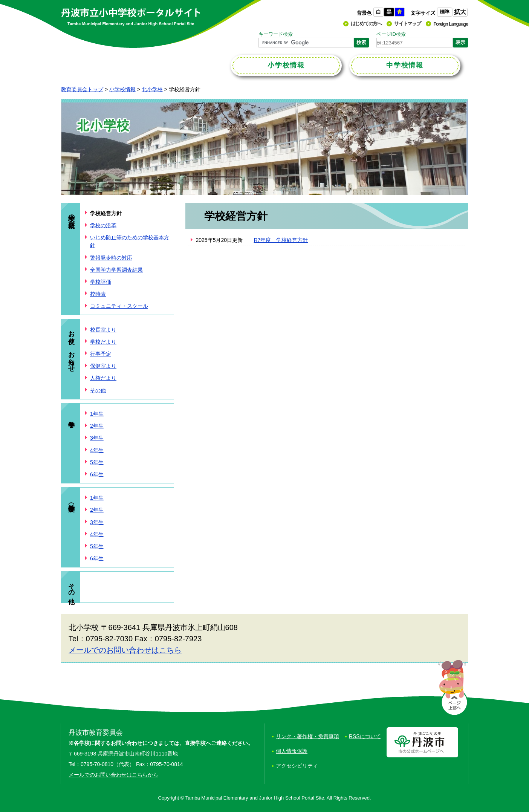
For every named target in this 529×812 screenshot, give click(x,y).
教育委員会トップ (82, 89)
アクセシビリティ (297, 766)
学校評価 (101, 282)
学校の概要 (71, 214)
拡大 (460, 12)
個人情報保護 (292, 751)
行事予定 (101, 354)
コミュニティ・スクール (119, 306)
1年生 (97, 414)
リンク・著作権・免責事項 (307, 736)
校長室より (103, 330)
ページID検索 (391, 34)
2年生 (97, 426)
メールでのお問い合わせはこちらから (113, 775)
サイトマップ (407, 24)
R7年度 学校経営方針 (281, 240)
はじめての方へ (366, 24)
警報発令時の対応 (111, 258)
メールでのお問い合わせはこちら (125, 650)
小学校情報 (122, 89)
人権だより (103, 378)
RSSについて (365, 736)
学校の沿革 (103, 225)
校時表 (98, 294)
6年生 (97, 474)
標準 (445, 12)
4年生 (97, 450)
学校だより (103, 342)
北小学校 (152, 89)
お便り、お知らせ (71, 347)
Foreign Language (451, 24)
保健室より (103, 366)
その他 (98, 390)
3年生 (97, 438)
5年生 (97, 462)
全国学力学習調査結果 (116, 270)
